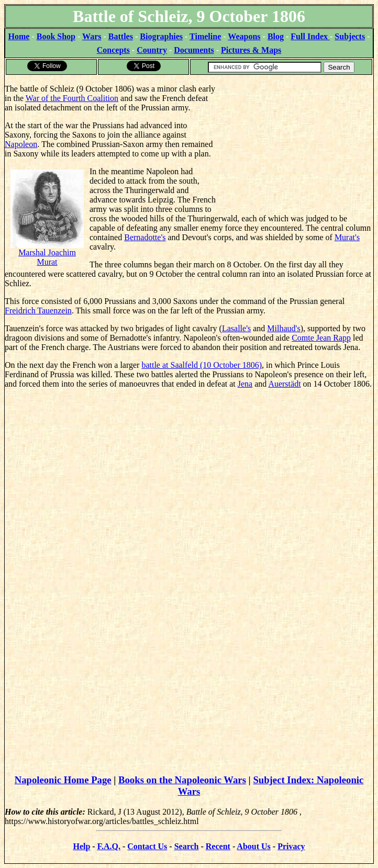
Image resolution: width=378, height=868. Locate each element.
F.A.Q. (109, 846)
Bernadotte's (145, 237)
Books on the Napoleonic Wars (182, 780)
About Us (253, 846)
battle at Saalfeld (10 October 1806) (202, 365)
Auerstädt (284, 384)
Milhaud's (283, 328)
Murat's (347, 237)
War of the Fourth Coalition (72, 98)
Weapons (244, 36)
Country (152, 50)
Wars (92, 36)
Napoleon (21, 144)
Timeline (205, 36)
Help (81, 846)
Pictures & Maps (251, 50)
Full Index (310, 36)
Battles (121, 36)
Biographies (161, 36)
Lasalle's (236, 328)
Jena (245, 384)
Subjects (350, 36)
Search (187, 846)
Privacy (291, 846)
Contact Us (147, 846)
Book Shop (56, 36)
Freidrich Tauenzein (38, 311)
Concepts (113, 50)
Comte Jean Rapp (321, 338)
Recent (218, 846)
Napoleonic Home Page (63, 780)
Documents (194, 50)
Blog (276, 36)
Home (19, 36)
